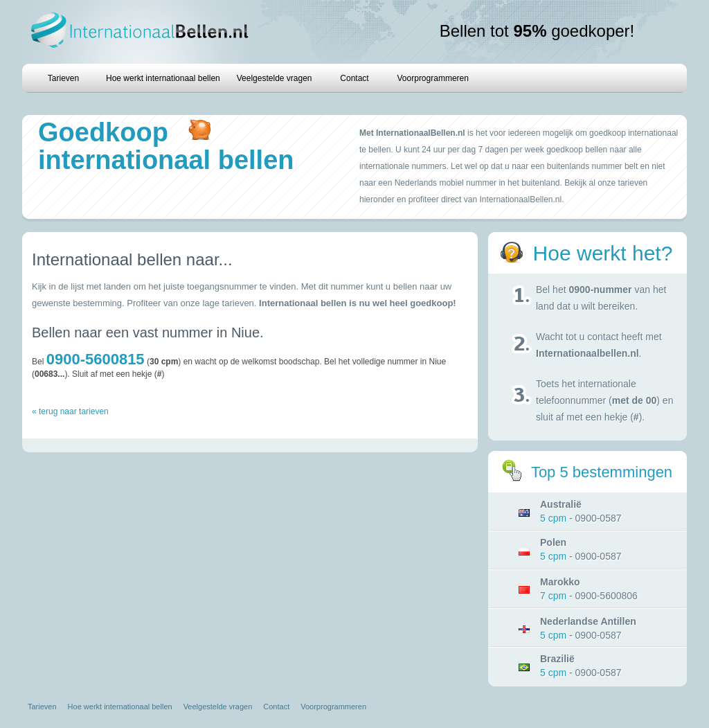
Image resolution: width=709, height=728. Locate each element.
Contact (354, 78)
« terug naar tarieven (70, 411)
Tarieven (63, 78)
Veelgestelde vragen (275, 78)
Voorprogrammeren (433, 78)
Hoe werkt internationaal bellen (163, 78)
